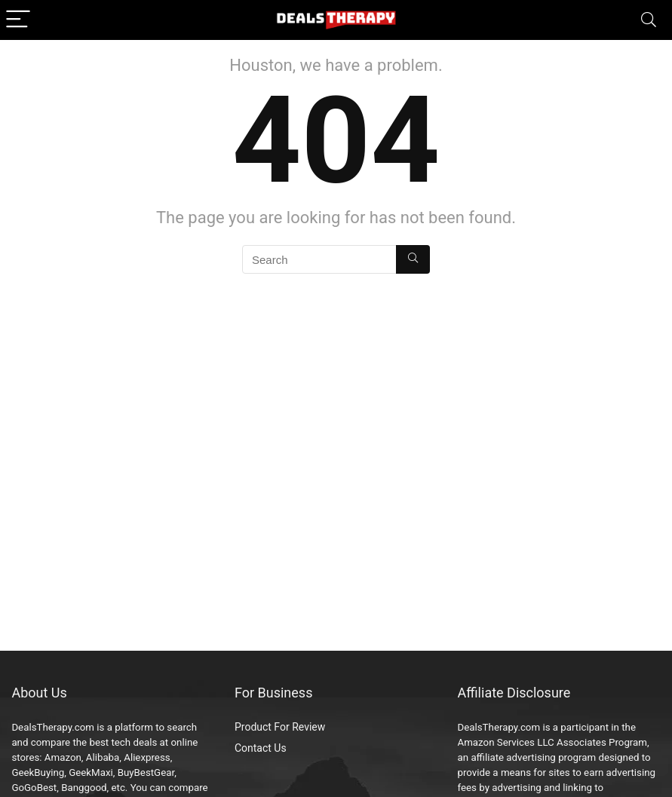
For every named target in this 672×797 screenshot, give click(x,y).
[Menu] (18, 20)
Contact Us (261, 748)
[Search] (649, 20)
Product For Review (280, 727)
